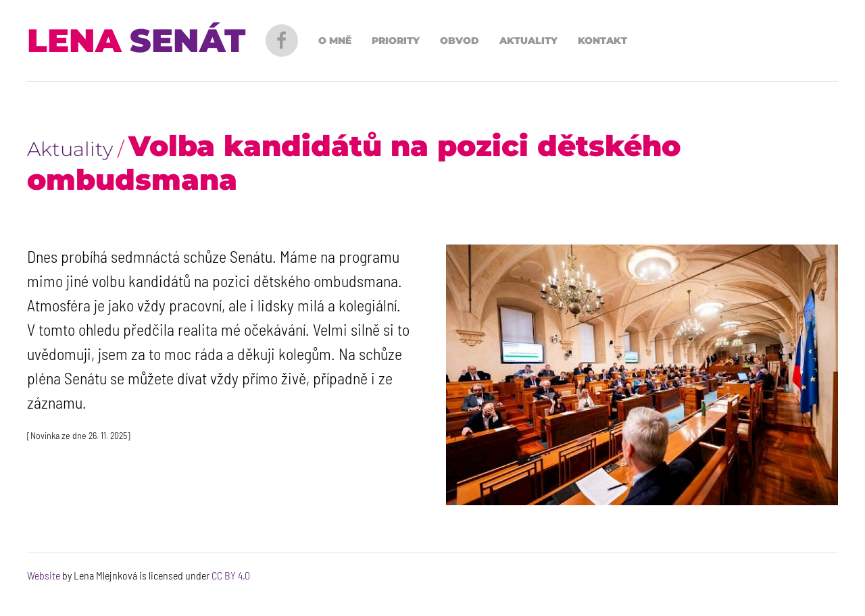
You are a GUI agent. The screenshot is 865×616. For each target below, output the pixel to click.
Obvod (460, 41)
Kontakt (602, 41)
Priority (396, 41)
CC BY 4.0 (231, 575)
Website (44, 575)
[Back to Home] (136, 41)
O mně (335, 41)
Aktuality (528, 41)
